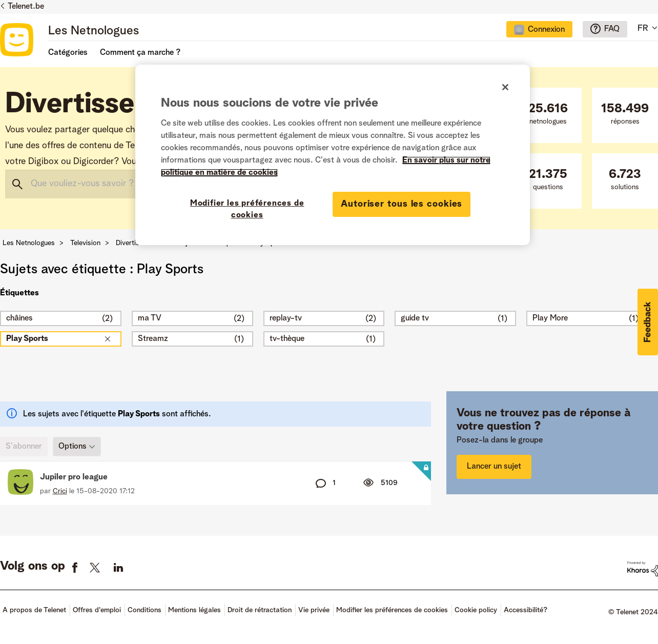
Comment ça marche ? (140, 53)
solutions (625, 180)
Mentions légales (194, 610)
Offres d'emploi (97, 610)
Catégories (68, 53)
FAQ (612, 29)
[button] (648, 322)
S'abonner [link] (24, 447)
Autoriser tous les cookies (402, 204)
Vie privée (314, 610)
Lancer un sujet (494, 467)
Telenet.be (26, 7)
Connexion (546, 30)
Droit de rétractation (260, 610)
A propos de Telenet (34, 610)
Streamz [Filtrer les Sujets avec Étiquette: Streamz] (153, 339)
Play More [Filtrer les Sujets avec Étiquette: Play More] (550, 318)
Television (85, 243)
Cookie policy (476, 610)
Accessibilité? (526, 610)
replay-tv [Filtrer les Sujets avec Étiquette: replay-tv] (286, 318)
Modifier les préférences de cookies (392, 610)
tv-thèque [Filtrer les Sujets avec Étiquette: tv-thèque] (287, 339)
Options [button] (73, 447)
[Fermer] (505, 87)
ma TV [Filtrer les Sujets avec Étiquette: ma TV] (150, 318)
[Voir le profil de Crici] (60, 491)
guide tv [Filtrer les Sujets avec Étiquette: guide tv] (415, 318)
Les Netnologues (94, 31)
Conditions (145, 610)
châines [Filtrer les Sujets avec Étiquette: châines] (19, 318)
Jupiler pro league (74, 477)
